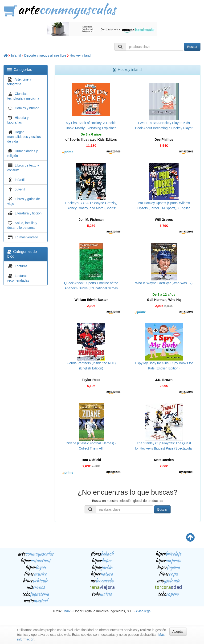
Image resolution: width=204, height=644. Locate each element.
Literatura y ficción (28, 213)
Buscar (192, 47)
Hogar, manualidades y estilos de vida (24, 137)
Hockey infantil (80, 55)
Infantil (16, 55)
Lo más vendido (27, 237)
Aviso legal (143, 611)
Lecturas (21, 266)
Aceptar (178, 632)
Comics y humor (27, 108)
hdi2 (67, 611)
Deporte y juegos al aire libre (45, 55)
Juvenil (20, 189)
